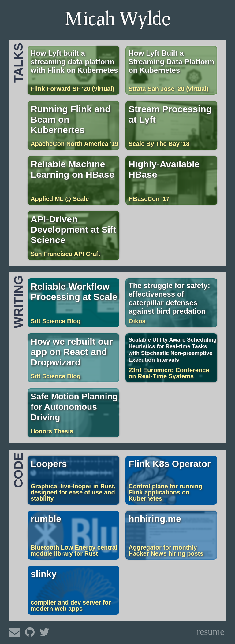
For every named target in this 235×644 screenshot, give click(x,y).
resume (211, 632)
